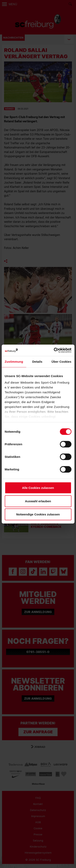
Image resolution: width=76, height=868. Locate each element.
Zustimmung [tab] (14, 362)
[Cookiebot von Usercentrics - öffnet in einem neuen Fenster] (54, 350)
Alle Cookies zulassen (38, 488)
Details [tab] (37, 362)
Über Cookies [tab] (61, 362)
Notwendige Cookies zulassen (38, 514)
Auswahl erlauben (38, 501)
